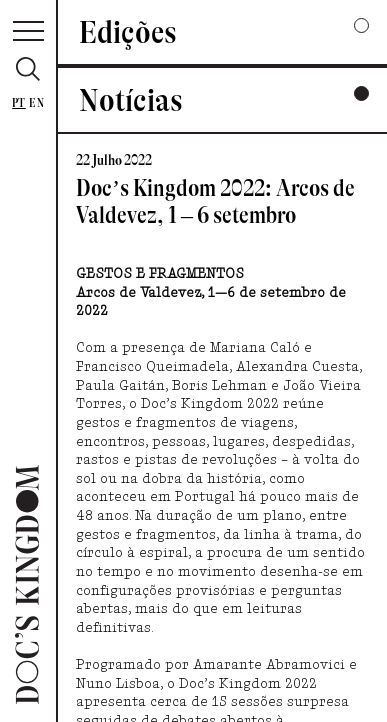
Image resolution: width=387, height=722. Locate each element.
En (36, 103)
